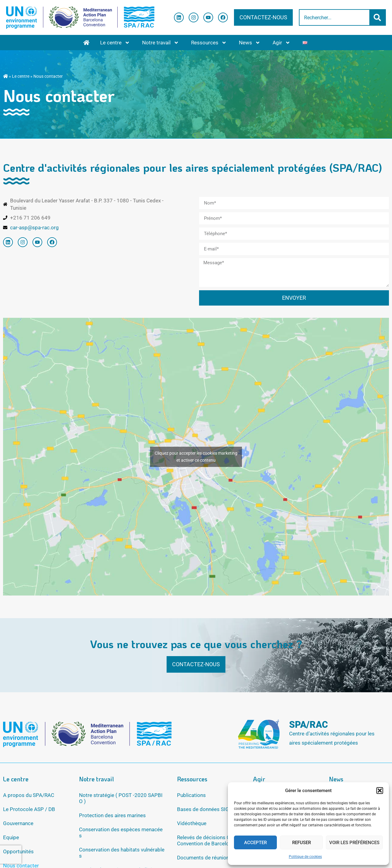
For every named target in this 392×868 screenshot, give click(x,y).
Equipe (11, 837)
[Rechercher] (378, 17)
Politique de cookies (305, 857)
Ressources (209, 43)
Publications (191, 795)
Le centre (115, 43)
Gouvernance (18, 823)
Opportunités (18, 851)
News (250, 43)
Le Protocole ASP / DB (29, 809)
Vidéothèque (192, 823)
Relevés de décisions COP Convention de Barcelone (207, 840)
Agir (281, 43)
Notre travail (160, 43)
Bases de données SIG (203, 809)
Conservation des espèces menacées (121, 832)
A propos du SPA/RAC (29, 795)
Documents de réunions (204, 858)
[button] (380, 791)
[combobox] (334, 17)
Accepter (255, 843)
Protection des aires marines (112, 815)
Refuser (302, 843)
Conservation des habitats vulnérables (122, 853)
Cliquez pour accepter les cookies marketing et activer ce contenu (196, 457)
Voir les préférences (354, 843)
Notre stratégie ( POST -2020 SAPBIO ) (121, 798)
